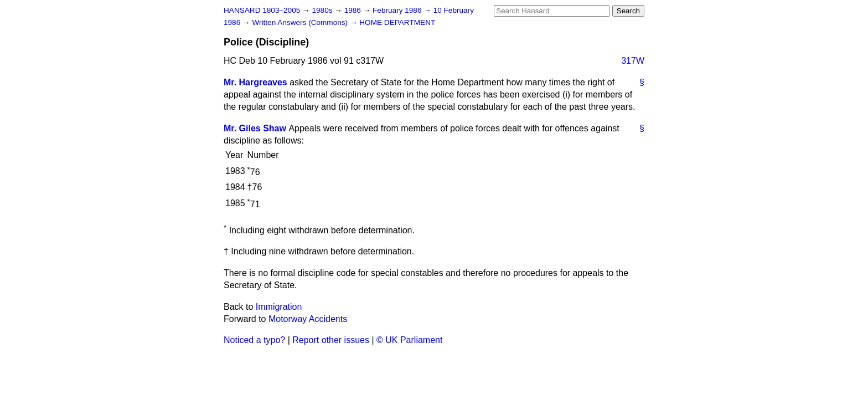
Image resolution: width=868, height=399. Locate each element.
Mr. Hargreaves (255, 82)
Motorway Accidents (308, 319)
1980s (323, 10)
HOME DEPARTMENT (397, 22)
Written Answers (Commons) (301, 22)
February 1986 (398, 10)
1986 (354, 10)
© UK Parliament (409, 340)
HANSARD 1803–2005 (262, 10)
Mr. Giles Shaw (255, 128)
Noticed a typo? (254, 340)
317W (633, 61)
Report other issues (331, 340)
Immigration (279, 307)
